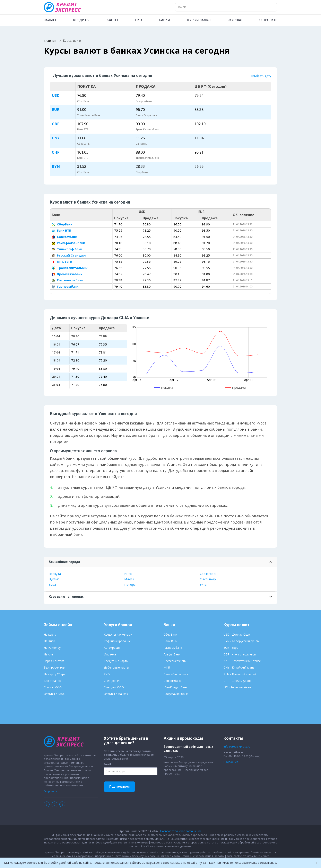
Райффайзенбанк (68, 243)
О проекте (51, 791)
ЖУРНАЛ (235, 20)
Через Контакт (54, 661)
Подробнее (231, 762)
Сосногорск (208, 574)
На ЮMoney (52, 648)
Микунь (130, 579)
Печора (130, 585)
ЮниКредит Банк (175, 687)
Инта (128, 574)
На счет (49, 654)
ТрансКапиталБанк (70, 268)
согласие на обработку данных (192, 863)
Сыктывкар (208, 579)
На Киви (49, 641)
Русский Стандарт (69, 256)
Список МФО (53, 687)
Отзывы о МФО (55, 694)
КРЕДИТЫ (81, 20)
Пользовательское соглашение (181, 831)
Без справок (52, 681)
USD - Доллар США (237, 635)
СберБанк (62, 224)
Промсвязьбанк (67, 274)
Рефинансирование (117, 641)
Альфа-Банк (172, 654)
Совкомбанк (64, 237)
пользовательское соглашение (256, 863)
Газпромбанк (65, 287)
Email (107, 764)
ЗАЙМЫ (50, 20)
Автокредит (112, 648)
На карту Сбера (55, 674)
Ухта (203, 585)
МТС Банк (62, 262)
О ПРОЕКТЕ (268, 20)
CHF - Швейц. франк (237, 681)
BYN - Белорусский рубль (241, 641)
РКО (138, 20)
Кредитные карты (116, 661)
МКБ (167, 668)
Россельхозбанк (67, 280)
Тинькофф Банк (67, 249)
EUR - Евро (231, 648)
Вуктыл (54, 579)
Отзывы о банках (116, 694)
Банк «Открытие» (176, 674)
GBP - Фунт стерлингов (240, 654)
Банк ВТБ (61, 231)
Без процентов (54, 668)
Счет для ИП (113, 681)
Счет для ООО (114, 687)
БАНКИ (164, 20)
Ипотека (110, 654)
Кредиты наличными (118, 635)
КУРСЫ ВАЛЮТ (199, 20)
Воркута (55, 574)
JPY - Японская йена (237, 687)
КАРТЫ (112, 20)
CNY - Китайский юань (239, 668)
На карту (50, 635)
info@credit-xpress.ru (237, 747)
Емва (52, 585)
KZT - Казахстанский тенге (242, 661)
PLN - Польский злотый (240, 674)
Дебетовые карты (116, 668)
